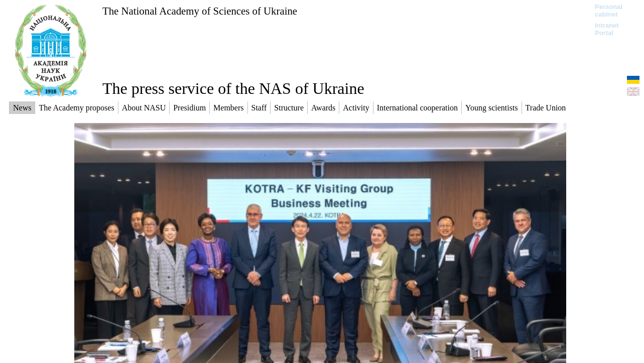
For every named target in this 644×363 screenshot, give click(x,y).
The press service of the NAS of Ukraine (233, 88)
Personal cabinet (609, 11)
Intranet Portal (607, 29)
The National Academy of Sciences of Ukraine (200, 11)
